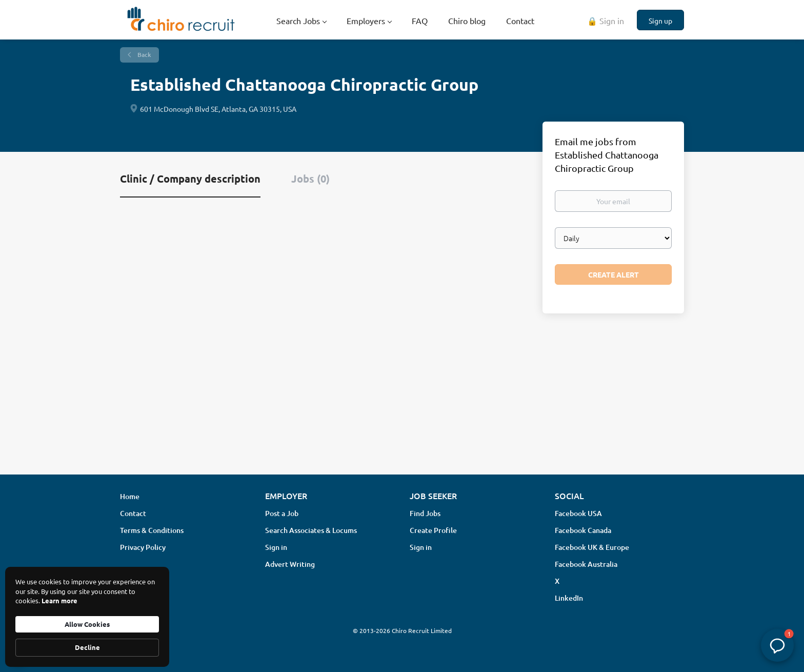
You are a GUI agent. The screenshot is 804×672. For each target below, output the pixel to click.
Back (144, 55)
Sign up (660, 21)
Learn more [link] (59, 600)
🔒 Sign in (606, 21)
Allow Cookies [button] (87, 624)
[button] (777, 645)
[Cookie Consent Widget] (87, 617)
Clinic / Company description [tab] (190, 179)
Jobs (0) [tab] (310, 179)
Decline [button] (87, 647)
